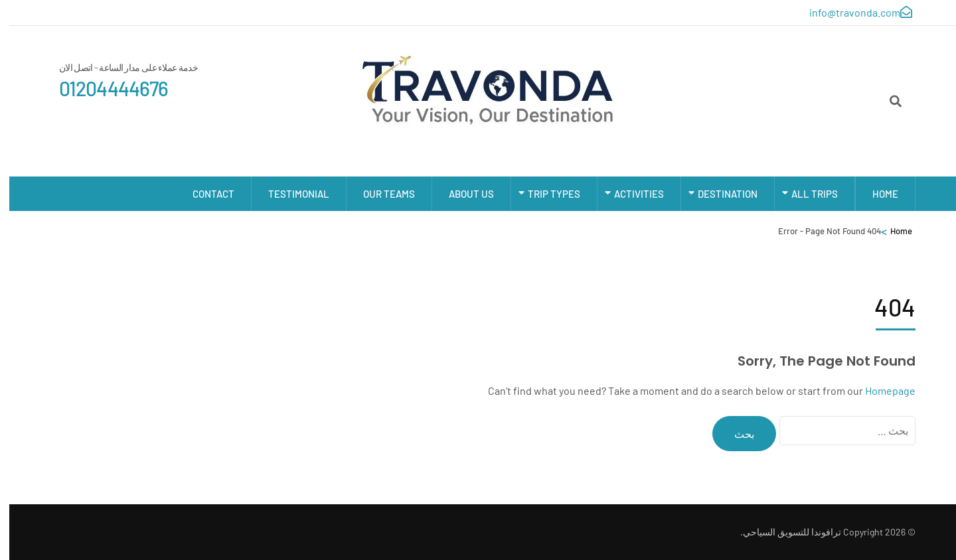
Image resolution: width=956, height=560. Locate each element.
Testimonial (289, 194)
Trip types (545, 194)
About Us (462, 194)
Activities (630, 194)
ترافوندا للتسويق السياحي (783, 532)
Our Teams (380, 194)
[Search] (886, 101)
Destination (718, 194)
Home (876, 194)
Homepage (881, 390)
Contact (204, 194)
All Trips (805, 194)
